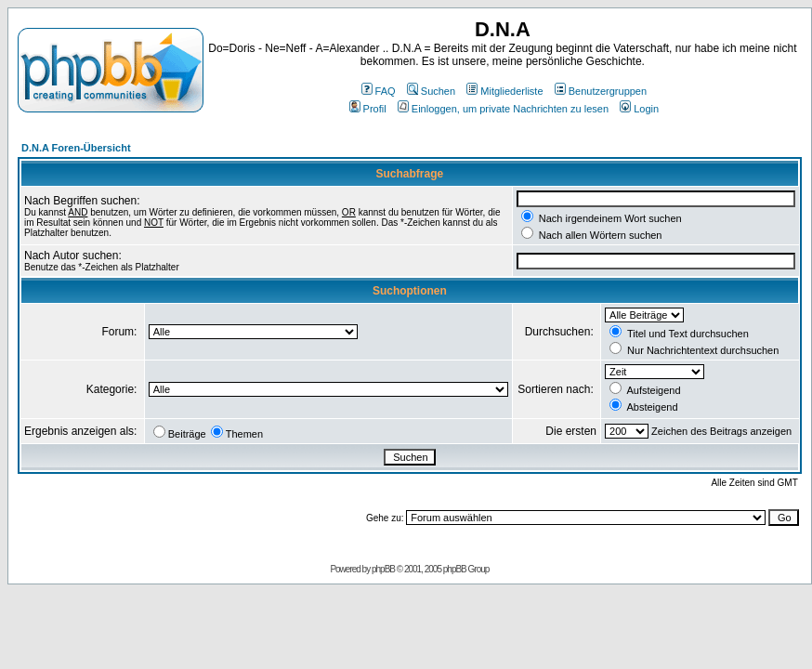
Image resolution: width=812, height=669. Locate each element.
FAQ (379, 91)
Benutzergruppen (601, 91)
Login (639, 109)
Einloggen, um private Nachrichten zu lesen (503, 109)
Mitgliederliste (504, 91)
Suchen (431, 91)
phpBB (383, 569)
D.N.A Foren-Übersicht (76, 148)
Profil (368, 109)
